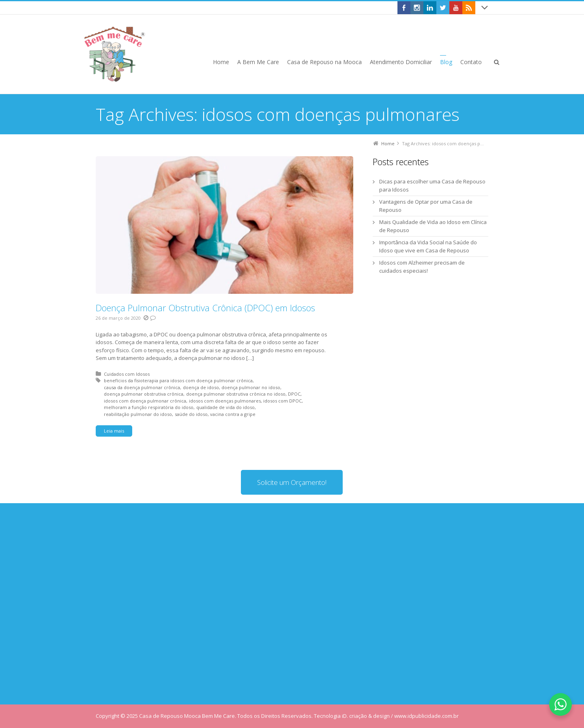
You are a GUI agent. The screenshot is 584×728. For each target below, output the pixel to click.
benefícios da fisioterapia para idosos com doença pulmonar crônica (178, 380)
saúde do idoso (191, 414)
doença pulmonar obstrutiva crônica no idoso (236, 394)
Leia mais (114, 431)
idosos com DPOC (282, 401)
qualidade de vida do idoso (225, 407)
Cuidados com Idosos (127, 374)
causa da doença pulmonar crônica (142, 387)
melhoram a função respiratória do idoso (149, 407)
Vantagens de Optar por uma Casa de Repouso (426, 206)
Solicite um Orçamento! (292, 482)
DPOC (294, 394)
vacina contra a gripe (233, 414)
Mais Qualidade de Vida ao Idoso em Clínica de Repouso (433, 226)
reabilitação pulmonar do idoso (138, 414)
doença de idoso (201, 387)
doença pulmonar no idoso (251, 387)
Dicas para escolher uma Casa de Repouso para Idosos (432, 185)
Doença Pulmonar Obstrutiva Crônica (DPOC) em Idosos (205, 308)
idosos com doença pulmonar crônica (145, 401)
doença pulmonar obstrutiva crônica (144, 394)
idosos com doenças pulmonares (225, 401)
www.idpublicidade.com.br (426, 716)
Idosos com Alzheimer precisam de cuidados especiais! (422, 267)
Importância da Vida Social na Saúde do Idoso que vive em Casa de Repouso (428, 246)
